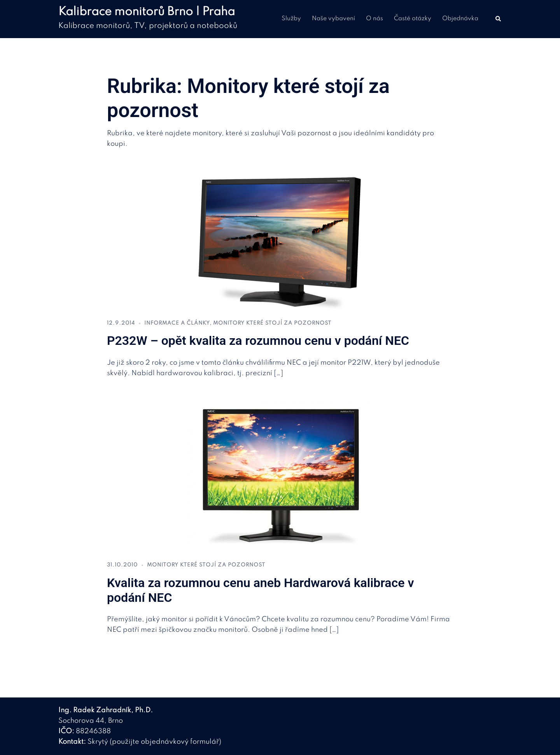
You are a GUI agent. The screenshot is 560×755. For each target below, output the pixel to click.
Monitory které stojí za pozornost (272, 323)
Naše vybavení (333, 19)
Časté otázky (413, 19)
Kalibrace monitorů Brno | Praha (147, 12)
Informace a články (177, 323)
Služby (291, 19)
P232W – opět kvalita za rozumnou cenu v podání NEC (258, 341)
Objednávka (460, 19)
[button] (499, 19)
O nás (374, 19)
